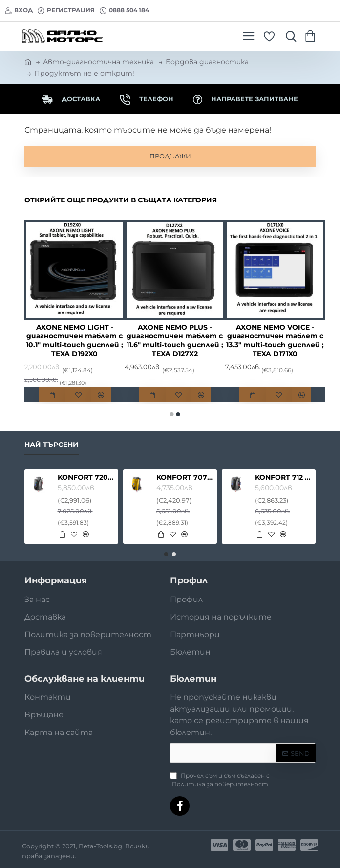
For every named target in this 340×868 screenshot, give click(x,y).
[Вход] (19, 11)
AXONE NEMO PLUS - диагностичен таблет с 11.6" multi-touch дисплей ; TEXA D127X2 (175, 341)
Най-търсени (52, 445)
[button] (52, 395)
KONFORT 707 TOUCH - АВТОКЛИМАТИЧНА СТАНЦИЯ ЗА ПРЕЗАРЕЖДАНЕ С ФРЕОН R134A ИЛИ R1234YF (185, 477)
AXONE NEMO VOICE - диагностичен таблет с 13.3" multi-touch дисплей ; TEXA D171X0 (275, 341)
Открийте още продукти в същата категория (121, 200)
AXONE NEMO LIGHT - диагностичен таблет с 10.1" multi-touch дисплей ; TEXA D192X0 (74, 341)
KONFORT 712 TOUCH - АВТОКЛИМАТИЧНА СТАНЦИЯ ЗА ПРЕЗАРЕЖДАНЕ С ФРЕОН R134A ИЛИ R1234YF (284, 477)
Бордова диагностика (207, 62)
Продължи (170, 156)
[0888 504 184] (124, 11)
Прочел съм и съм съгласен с (220, 780)
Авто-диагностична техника (98, 62)
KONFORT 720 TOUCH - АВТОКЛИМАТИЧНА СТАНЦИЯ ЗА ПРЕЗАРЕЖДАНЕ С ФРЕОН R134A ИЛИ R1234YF (86, 477)
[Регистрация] (66, 11)
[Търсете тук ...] (289, 36)
